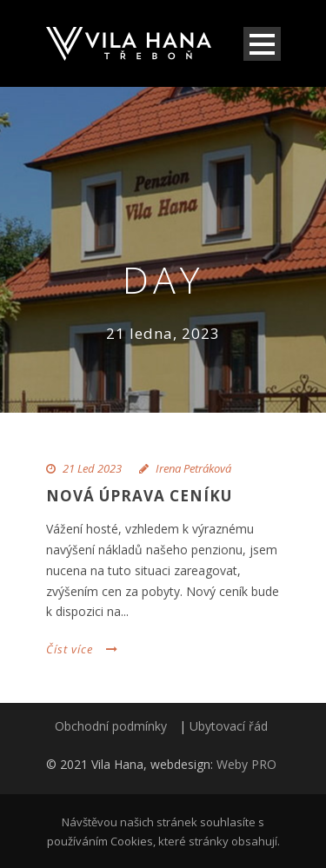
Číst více (82, 649)
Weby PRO (246, 764)
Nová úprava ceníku (139, 496)
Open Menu (262, 44)
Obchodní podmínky (111, 726)
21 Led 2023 (92, 468)
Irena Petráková (193, 468)
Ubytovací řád (229, 726)
